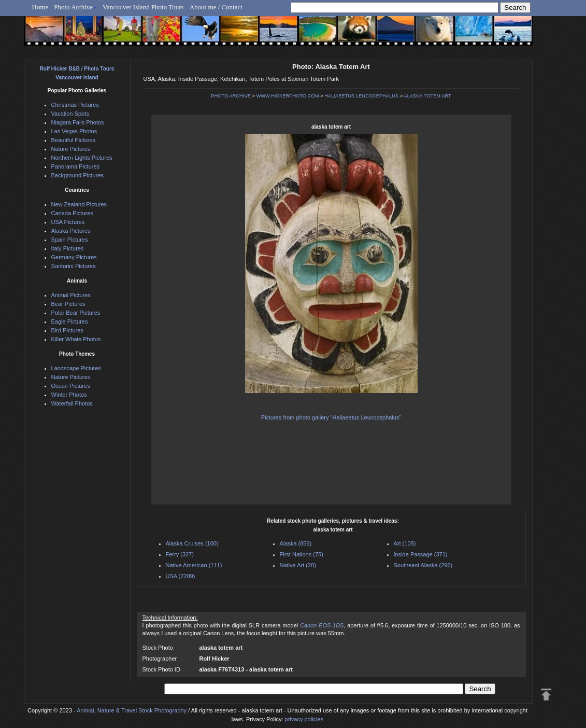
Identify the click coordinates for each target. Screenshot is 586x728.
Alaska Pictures (71, 231)
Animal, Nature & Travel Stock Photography (132, 710)
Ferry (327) (180, 554)
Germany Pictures (74, 257)
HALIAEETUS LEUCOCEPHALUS (361, 96)
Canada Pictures (72, 213)
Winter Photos (69, 395)
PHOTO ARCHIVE (231, 96)
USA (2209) (181, 576)
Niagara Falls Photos (78, 122)
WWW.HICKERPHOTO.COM (288, 96)
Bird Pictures (67, 330)
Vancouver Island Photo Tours (143, 7)
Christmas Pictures (75, 105)
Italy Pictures (68, 248)
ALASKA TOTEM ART (427, 96)
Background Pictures (78, 175)
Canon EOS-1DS (322, 625)
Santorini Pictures (74, 266)
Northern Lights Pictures (82, 158)
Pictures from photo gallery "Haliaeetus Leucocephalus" (331, 417)
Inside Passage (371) (421, 554)
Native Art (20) (298, 565)
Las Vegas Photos (74, 131)
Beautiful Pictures (74, 140)
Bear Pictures (68, 304)
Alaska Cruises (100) (192, 543)
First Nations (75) (302, 554)
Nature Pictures (71, 149)
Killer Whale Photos (76, 339)
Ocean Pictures (71, 386)
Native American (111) (194, 565)
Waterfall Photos (72, 403)
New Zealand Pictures (79, 204)
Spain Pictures (70, 240)
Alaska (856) (296, 543)
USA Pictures (68, 222)
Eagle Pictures (70, 321)
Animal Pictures (71, 295)
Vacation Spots (70, 114)
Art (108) (405, 543)
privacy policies (304, 719)
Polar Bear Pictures (76, 313)
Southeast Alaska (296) (423, 565)
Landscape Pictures (76, 368)
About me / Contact (216, 7)
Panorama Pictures (76, 166)
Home (40, 7)
